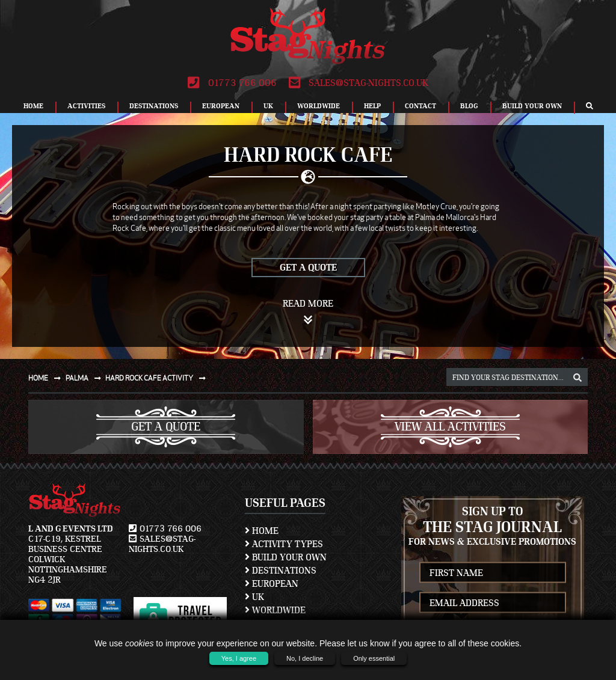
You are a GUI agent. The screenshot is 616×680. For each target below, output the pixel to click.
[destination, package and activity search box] (517, 377)
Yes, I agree (239, 658)
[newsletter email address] (493, 603)
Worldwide (319, 106)
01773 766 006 (232, 83)
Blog (469, 106)
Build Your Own (532, 106)
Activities (86, 106)
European (221, 106)
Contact (420, 106)
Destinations (154, 106)
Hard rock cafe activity (158, 378)
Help (372, 106)
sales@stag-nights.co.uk (359, 83)
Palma (86, 378)
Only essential (374, 658)
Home (33, 106)
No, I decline (305, 658)
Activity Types (284, 544)
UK (268, 106)
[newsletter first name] (493, 573)
